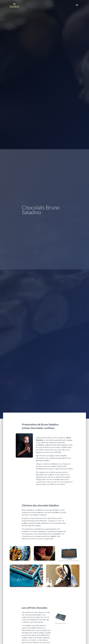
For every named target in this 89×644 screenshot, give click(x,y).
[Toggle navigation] (77, 5)
